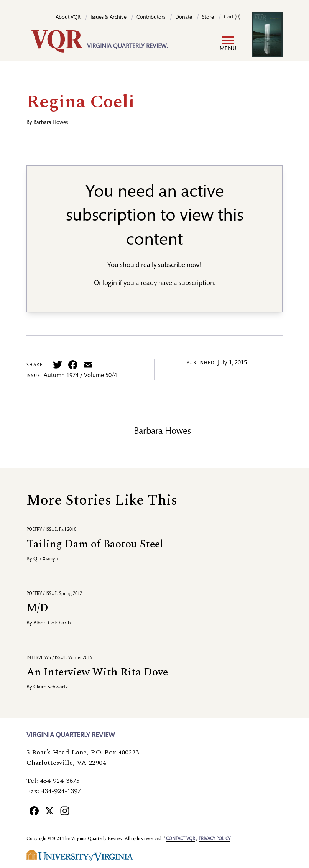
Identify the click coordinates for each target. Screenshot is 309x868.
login (110, 283)
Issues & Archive (108, 18)
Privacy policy (214, 839)
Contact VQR (181, 839)
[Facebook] (34, 810)
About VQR (68, 18)
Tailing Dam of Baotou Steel (95, 544)
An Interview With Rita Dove (97, 672)
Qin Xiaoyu (46, 559)
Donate (184, 18)
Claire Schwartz (51, 687)
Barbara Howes (51, 123)
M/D (37, 608)
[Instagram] (65, 810)
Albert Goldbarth (52, 623)
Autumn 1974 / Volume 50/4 (80, 376)
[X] (49, 810)
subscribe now (179, 265)
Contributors (151, 18)
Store (208, 18)
